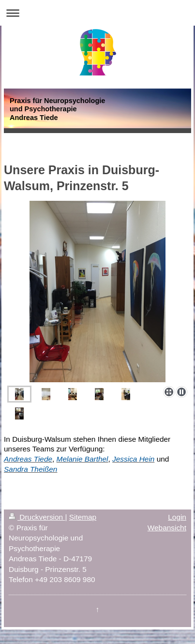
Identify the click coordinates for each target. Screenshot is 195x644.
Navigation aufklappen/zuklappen (97, 13)
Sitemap (83, 517)
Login (177, 517)
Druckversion (37, 517)
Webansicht (167, 528)
